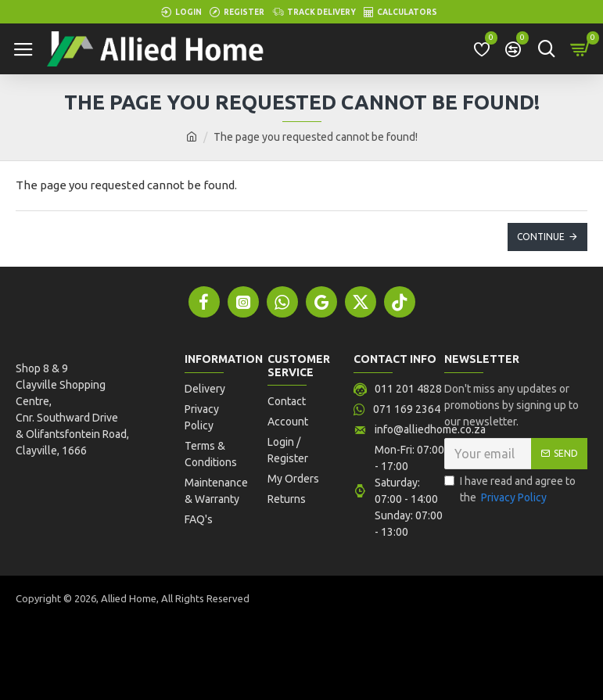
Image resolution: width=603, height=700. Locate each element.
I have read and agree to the (510, 490)
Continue (541, 237)
